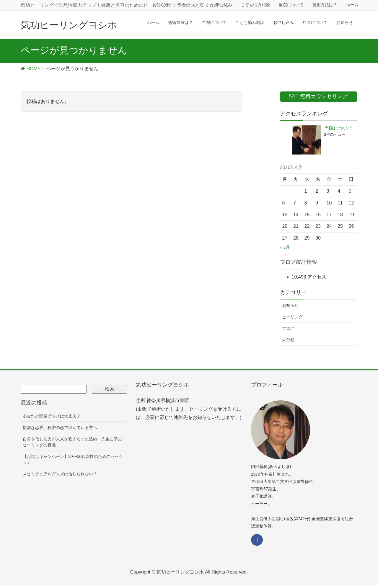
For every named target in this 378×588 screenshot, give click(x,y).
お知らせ (290, 305)
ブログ (288, 328)
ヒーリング (292, 317)
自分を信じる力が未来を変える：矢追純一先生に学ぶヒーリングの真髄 (72, 442)
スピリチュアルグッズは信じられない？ (60, 474)
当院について (338, 128)
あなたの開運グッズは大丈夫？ (52, 416)
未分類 (288, 340)
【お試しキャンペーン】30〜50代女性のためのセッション (73, 459)
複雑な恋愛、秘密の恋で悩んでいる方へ (60, 428)
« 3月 (285, 247)
